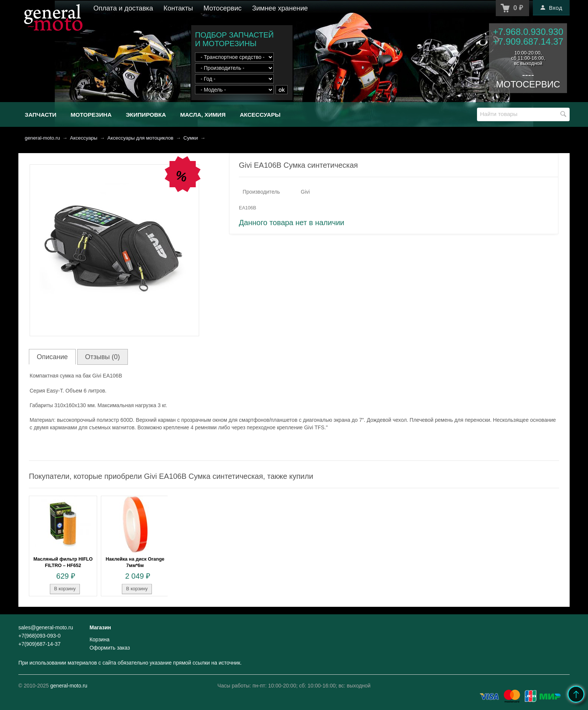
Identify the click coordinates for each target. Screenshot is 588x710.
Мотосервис (223, 8)
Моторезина (91, 115)
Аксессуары (260, 115)
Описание (52, 357)
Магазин (100, 627)
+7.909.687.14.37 (528, 41)
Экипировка (146, 115)
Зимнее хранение (280, 8)
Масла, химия (203, 115)
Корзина (100, 639)
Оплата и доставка (123, 8)
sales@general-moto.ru (46, 627)
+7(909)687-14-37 (39, 644)
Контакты (178, 8)
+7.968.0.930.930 (528, 32)
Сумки (191, 138)
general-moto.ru (42, 138)
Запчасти (40, 115)
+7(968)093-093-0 (39, 636)
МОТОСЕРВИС (528, 84)
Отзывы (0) (103, 357)
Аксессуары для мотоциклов (140, 138)
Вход (551, 8)
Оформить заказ (110, 648)
